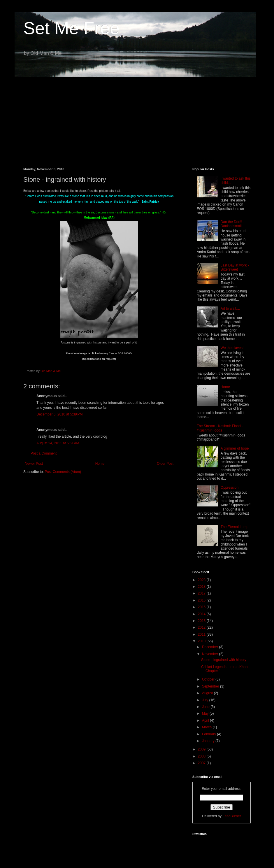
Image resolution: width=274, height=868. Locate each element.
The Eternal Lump (235, 527)
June (206, 707)
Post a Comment (44, 453)
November (211, 654)
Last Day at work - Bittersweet (235, 267)
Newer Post (34, 464)
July (206, 700)
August (208, 693)
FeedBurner (232, 816)
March (207, 727)
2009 (202, 749)
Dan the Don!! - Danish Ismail (232, 224)
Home (100, 464)
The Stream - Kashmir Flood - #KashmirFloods (220, 428)
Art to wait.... (230, 308)
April (206, 720)
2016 (202, 600)
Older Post (165, 464)
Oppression (230, 488)
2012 (202, 627)
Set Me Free (71, 28)
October (209, 679)
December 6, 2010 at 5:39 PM (59, 414)
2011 (202, 634)
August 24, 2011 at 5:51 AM (58, 443)
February (209, 734)
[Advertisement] (137, 118)
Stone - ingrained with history (224, 660)
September (211, 686)
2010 (202, 641)
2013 (202, 621)
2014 (202, 614)
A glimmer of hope (235, 448)
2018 (202, 587)
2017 (202, 593)
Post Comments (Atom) (63, 472)
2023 (202, 580)
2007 (202, 763)
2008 (202, 756)
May (206, 713)
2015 (202, 607)
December (211, 647)
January (209, 741)
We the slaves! (232, 348)
